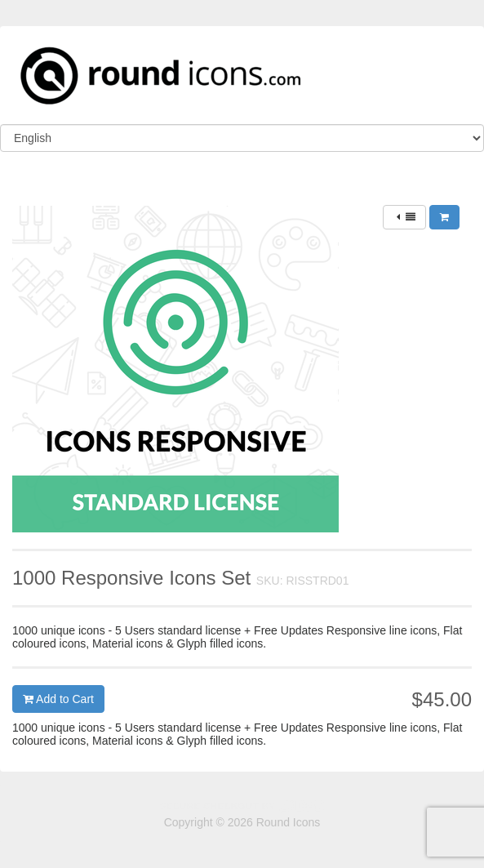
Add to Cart (58, 699)
